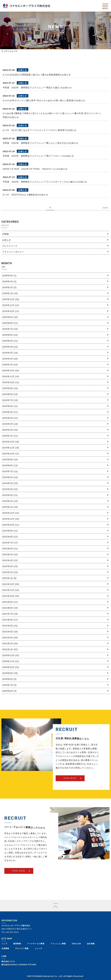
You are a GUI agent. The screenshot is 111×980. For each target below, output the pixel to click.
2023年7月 (10, 471)
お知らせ (7, 240)
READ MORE (70, 783)
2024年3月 (10, 424)
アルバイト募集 (22, 948)
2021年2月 (10, 643)
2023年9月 (10, 459)
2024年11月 (11, 376)
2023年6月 (10, 477)
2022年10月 (11, 525)
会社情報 (91, 944)
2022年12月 (11, 513)
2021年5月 (10, 626)
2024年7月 (10, 400)
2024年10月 (11, 382)
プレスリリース (10, 246)
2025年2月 (10, 359)
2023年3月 (10, 495)
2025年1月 (10, 364)
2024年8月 (10, 394)
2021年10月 (11, 596)
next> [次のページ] (106, 208)
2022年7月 (10, 542)
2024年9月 (10, 388)
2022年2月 (10, 572)
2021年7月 (10, 614)
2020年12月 (11, 655)
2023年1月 (10, 507)
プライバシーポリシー (13, 252)
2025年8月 (10, 323)
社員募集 (5, 948)
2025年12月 (11, 299)
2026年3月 (9, 281)
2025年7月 (10, 329)
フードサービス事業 (36, 944)
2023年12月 (11, 442)
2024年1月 (10, 436)
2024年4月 (10, 418)
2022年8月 (10, 537)
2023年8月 (10, 465)
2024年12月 (11, 370)
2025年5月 (10, 341)
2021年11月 (11, 590)
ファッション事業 (58, 944)
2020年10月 (11, 667)
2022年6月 (10, 548)
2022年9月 (10, 531)
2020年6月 (9, 691)
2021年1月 (10, 649)
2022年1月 (9, 578)
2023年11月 (11, 448)
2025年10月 (11, 311)
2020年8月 (9, 679)
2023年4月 (10, 489)
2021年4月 (10, 631)
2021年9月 (10, 602)
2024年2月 (10, 430)
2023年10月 (11, 453)
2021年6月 (10, 620)
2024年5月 (10, 412)
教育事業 (17, 944)
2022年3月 (10, 566)
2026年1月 (10, 293)
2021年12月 (11, 584)
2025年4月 (10, 347)
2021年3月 (10, 637)
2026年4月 (9, 275)
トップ (4, 51)
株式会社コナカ (8, 961)
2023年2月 (10, 501)
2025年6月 (10, 335)
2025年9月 (10, 317)
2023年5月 (10, 483)
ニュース (39, 948)
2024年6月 (10, 406)
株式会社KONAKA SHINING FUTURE (19, 965)
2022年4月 (10, 560)
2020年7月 (9, 685)
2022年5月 (10, 554)
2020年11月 (11, 661)
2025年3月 (10, 353)
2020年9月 (10, 673)
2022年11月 (11, 519)
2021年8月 (10, 608)
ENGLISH (76, 944)
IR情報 (5, 234)
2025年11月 (11, 305)
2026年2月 (9, 287)
